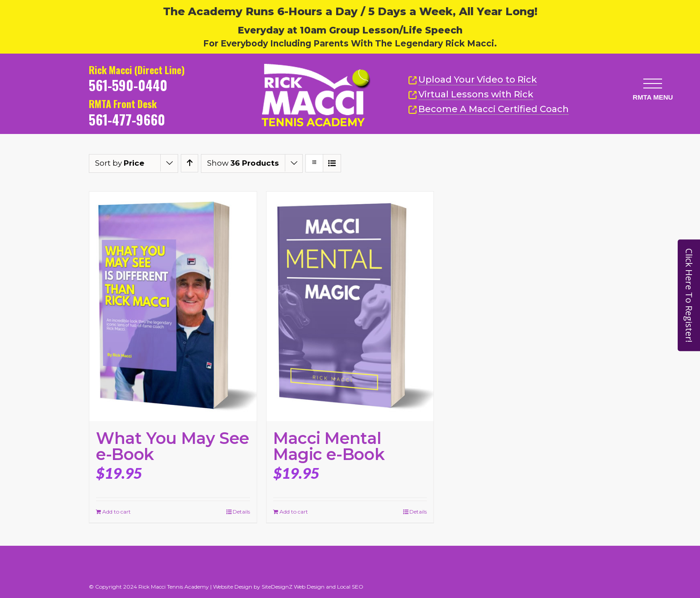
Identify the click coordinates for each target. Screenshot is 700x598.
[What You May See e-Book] (173, 306)
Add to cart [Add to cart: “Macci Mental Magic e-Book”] (294, 512)
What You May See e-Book (172, 446)
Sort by (120, 163)
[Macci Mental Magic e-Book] (350, 306)
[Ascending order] (190, 163)
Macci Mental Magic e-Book (329, 446)
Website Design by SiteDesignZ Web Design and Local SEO (288, 587)
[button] (652, 82)
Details (241, 512)
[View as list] (332, 163)
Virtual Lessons (471, 94)
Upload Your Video (478, 79)
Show (243, 163)
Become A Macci (488, 109)
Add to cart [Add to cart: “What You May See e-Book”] (117, 512)
